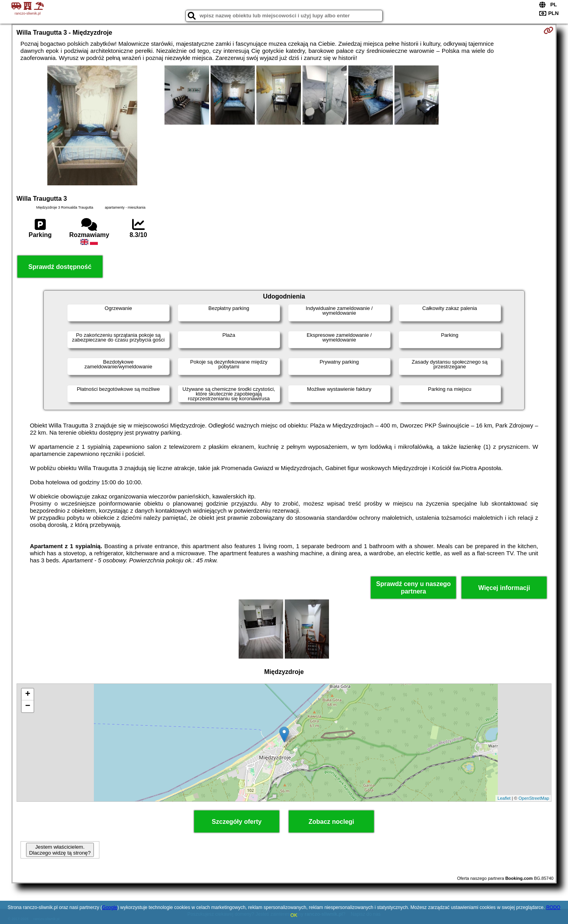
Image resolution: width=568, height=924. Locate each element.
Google (110, 907)
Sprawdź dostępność (60, 267)
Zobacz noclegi (331, 822)
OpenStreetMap (534, 798)
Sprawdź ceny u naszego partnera (413, 588)
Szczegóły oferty (237, 822)
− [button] (28, 706)
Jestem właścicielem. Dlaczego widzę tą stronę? (60, 850)
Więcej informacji (504, 588)
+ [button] (28, 694)
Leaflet (504, 798)
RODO (553, 907)
